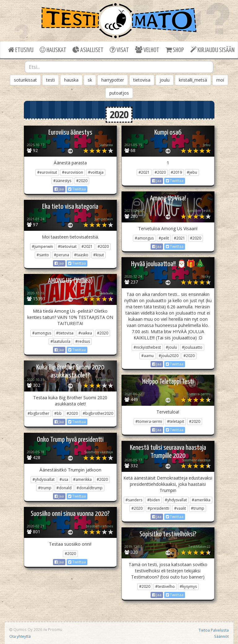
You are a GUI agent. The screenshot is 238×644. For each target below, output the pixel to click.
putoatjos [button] (119, 93)
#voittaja (96, 172)
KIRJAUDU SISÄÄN (212, 50)
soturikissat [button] (25, 80)
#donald (64, 488)
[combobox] (119, 67)
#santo (43, 255)
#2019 (176, 172)
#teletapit (176, 421)
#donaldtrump (90, 488)
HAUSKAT (53, 50)
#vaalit (180, 508)
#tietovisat (67, 246)
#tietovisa (65, 333)
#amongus (144, 238)
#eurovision (73, 172)
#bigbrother (38, 413)
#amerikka (82, 479)
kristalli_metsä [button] (193, 80)
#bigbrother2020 (98, 413)
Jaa (59, 189)
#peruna (62, 255)
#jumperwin (42, 246)
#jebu (192, 172)
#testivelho (165, 586)
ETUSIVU (21, 50)
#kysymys (188, 586)
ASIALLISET (88, 50)
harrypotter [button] (113, 80)
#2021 (144, 172)
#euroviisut (47, 172)
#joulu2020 (169, 356)
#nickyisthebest (147, 347)
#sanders (134, 500)
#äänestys (62, 181)
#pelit (164, 238)
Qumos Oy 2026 (26, 629)
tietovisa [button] (142, 80)
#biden (154, 500)
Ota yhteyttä (20, 636)
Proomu (55, 629)
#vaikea (85, 333)
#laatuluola (60, 341)
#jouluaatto (192, 347)
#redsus (83, 341)
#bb (58, 413)
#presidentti (158, 508)
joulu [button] (165, 80)
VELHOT (147, 50)
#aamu (148, 356)
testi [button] (51, 80)
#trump (45, 488)
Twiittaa (77, 189)
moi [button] (220, 80)
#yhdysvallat (44, 479)
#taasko (81, 255)
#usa (64, 479)
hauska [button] (71, 80)
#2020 (82, 181)
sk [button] (90, 80)
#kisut (99, 255)
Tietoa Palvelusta (214, 630)
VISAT (119, 50)
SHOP (175, 50)
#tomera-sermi (149, 421)
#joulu (171, 347)
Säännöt (221, 636)
